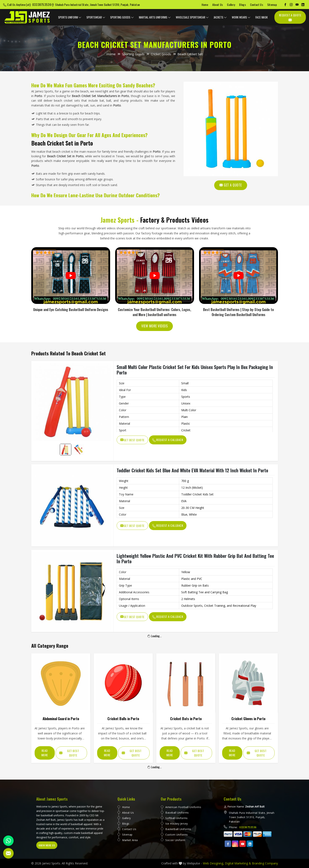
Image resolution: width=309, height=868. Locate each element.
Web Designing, (213, 863)
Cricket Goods (161, 54)
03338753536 (42, 4)
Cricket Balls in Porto (123, 719)
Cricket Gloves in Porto (248, 719)
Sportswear (96, 17)
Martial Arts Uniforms (155, 17)
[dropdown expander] (80, 17)
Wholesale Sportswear (192, 17)
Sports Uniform (70, 17)
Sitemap (272, 5)
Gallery (231, 5)
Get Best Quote (132, 440)
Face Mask (261, 17)
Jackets (220, 17)
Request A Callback (168, 440)
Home (205, 5)
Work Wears (241, 17)
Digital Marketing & (238, 863)
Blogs (243, 5)
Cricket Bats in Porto (186, 719)
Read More (45, 753)
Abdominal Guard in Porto (61, 719)
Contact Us (257, 5)
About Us (218, 5)
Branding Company (265, 863)
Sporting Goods (122, 17)
